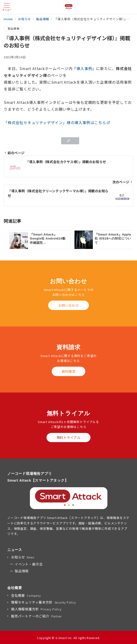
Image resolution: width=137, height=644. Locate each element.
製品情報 (14, 28)
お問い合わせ (68, 305)
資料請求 (68, 371)
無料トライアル (69, 437)
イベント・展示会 (29, 564)
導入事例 (84, 68)
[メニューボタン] (7, 7)
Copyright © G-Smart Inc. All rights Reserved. (68, 638)
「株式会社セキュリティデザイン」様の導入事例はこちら (57, 122)
